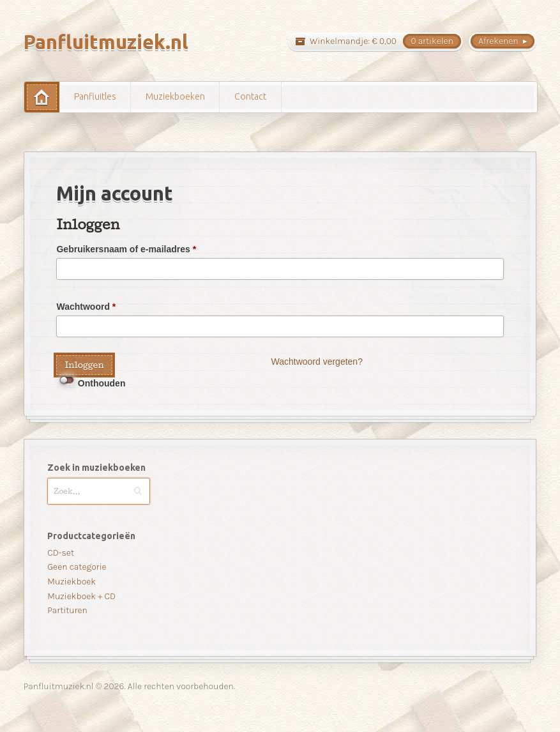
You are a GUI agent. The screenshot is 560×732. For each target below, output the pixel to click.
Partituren (67, 610)
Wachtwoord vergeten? (316, 362)
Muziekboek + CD (81, 596)
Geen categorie (77, 567)
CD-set (61, 553)
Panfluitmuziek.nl (106, 42)
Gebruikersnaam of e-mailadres (126, 249)
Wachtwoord (86, 307)
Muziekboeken (175, 96)
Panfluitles (95, 96)
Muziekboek (72, 582)
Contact (250, 96)
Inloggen (84, 365)
